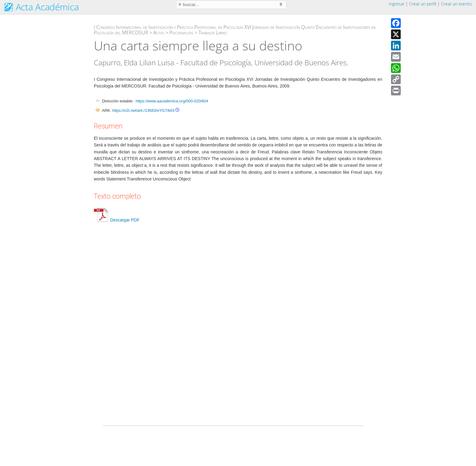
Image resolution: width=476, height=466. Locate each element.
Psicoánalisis (181, 33)
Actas (159, 33)
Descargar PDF (117, 220)
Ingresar (397, 4)
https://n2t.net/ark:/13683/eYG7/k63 (143, 110)
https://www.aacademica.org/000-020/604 (172, 101)
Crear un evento (456, 4)
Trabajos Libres (213, 33)
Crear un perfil (423, 4)
